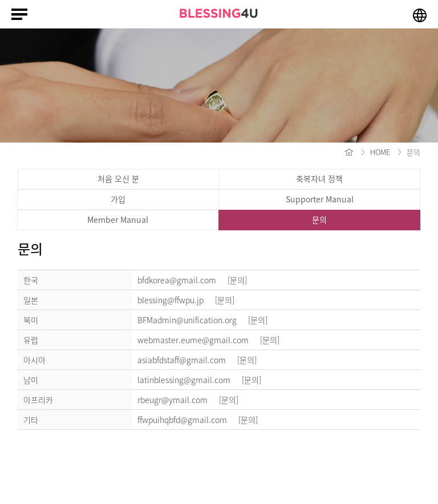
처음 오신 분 (118, 178)
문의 (319, 220)
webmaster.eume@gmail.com (213, 340)
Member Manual (118, 220)
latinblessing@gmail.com (204, 380)
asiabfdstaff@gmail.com (202, 360)
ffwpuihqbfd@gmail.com (202, 420)
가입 (118, 199)
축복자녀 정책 (319, 178)
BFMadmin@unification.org (207, 320)
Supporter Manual (320, 199)
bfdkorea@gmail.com (197, 280)
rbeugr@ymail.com (192, 400)
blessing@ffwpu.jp (190, 300)
